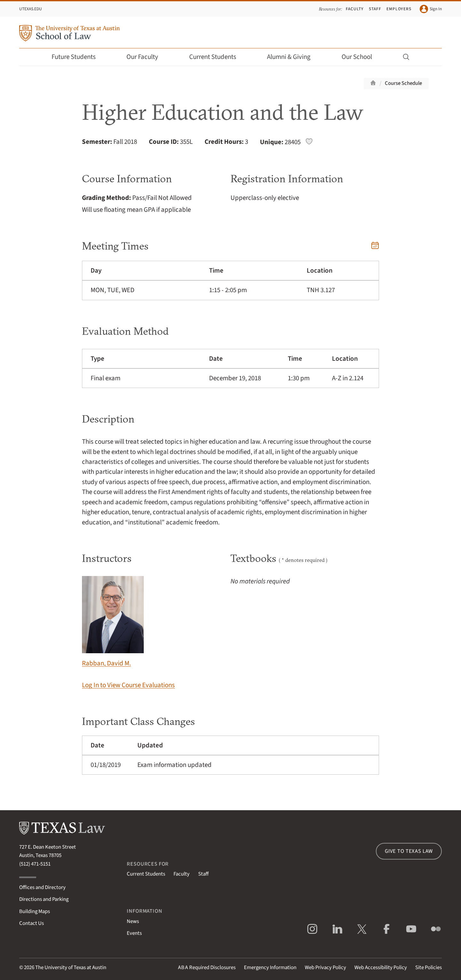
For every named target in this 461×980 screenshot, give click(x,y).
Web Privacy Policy (325, 968)
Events (134, 933)
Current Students (217, 57)
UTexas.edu (31, 9)
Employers (399, 9)
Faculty (355, 9)
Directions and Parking (44, 899)
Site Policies (429, 968)
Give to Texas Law (409, 851)
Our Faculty (147, 57)
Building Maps (35, 911)
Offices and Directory (42, 887)
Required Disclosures (207, 968)
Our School (361, 57)
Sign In (431, 9)
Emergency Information (270, 968)
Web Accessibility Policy (381, 968)
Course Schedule (403, 83)
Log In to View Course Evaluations (128, 685)
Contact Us (32, 923)
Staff (375, 9)
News (133, 921)
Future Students (78, 57)
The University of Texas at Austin (71, 968)
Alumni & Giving (293, 57)
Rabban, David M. (113, 622)
